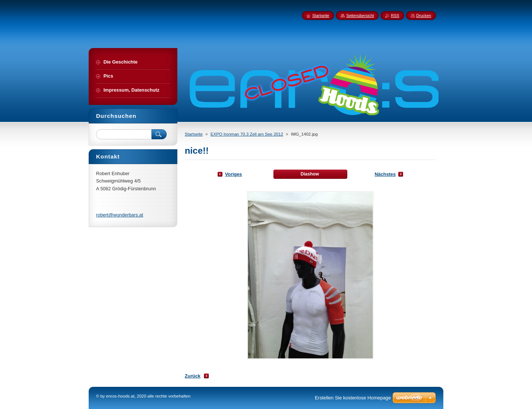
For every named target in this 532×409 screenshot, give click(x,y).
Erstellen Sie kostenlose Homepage (353, 398)
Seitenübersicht (360, 16)
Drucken (424, 16)
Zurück (193, 376)
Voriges (233, 174)
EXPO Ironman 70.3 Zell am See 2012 (247, 134)
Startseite (194, 134)
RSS (395, 16)
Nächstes (385, 174)
